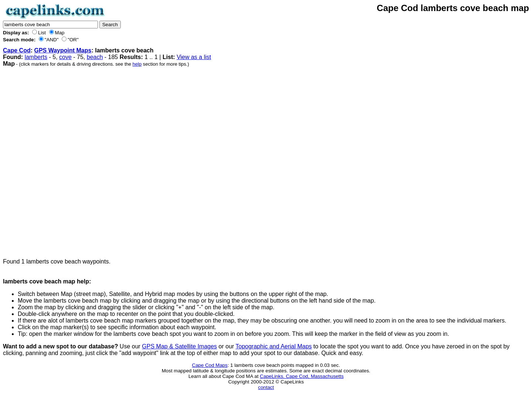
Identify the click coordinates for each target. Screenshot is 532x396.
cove (65, 57)
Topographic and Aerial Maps (274, 346)
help (137, 64)
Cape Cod (17, 50)
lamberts (36, 57)
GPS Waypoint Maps (63, 50)
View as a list (194, 57)
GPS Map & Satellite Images (179, 346)
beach (95, 57)
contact (266, 387)
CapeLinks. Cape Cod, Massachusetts (302, 376)
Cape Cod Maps (210, 365)
